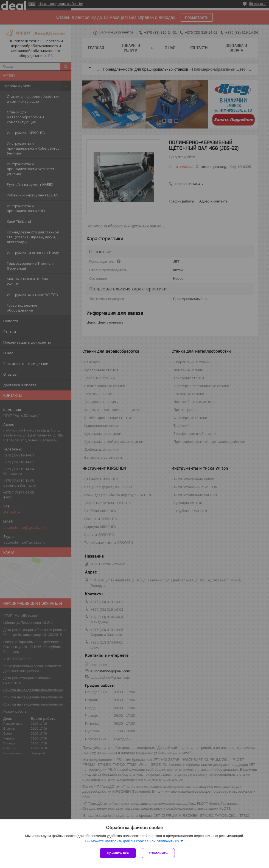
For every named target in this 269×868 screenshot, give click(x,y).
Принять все (118, 853)
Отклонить (158, 853)
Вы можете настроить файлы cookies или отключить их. (133, 841)
